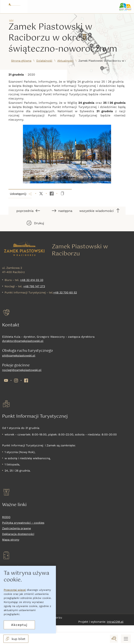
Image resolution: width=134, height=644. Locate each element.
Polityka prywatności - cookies (23, 523)
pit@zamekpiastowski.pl (19, 356)
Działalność (44, 61)
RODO (6, 517)
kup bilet (15, 639)
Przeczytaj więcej (15, 590)
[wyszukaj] (114, 639)
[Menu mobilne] (126, 639)
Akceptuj (19, 625)
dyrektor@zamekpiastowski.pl (23, 341)
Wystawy (8, 591)
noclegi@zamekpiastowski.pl (22, 370)
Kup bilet (8, 580)
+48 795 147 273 (34, 286)
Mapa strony (11, 540)
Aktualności (65, 61)
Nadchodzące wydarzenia (20, 597)
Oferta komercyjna (15, 603)
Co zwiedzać (11, 586)
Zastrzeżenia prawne (16, 528)
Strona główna (21, 61)
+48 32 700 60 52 (65, 292)
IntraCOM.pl (115, 622)
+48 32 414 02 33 (32, 280)
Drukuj (35, 223)
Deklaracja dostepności (18, 534)
